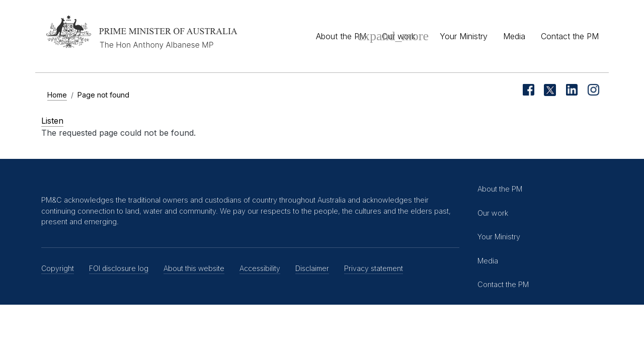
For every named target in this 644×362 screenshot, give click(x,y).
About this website (194, 268)
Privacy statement (374, 268)
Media (514, 36)
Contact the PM (570, 36)
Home (57, 95)
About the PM (341, 36)
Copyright (58, 268)
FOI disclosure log (119, 268)
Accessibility (260, 268)
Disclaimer (312, 268)
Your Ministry (464, 36)
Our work (399, 36)
